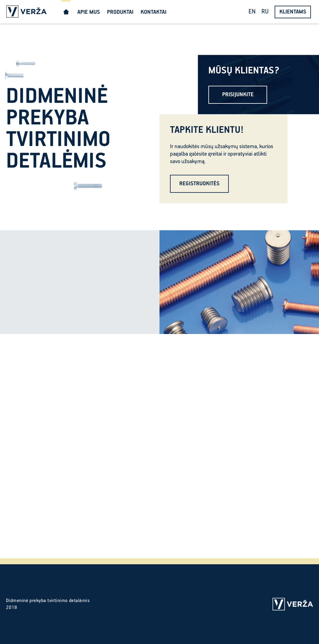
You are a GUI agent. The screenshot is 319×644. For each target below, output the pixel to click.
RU (265, 12)
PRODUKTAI (120, 12)
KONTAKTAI (154, 12)
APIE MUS (89, 12)
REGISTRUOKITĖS (199, 184)
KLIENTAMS (293, 12)
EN (252, 12)
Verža (26, 12)
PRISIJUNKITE (238, 95)
